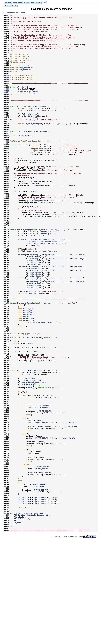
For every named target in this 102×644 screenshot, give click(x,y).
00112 (6, 273)
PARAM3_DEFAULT (42, 486)
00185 (6, 442)
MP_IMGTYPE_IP (33, 287)
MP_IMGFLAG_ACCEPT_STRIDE (53, 287)
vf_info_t (20, 613)
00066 (6, 166)
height (36, 127)
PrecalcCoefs (28, 402)
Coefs (25, 104)
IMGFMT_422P (29, 379)
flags (34, 129)
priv (29, 134)
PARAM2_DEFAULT (45, 490)
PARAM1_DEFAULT (43, 483)
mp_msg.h (24, 76)
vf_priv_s (21, 102)
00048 (6, 125)
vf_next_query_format (43, 384)
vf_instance (41, 125)
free (20, 134)
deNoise (26, 171)
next (54, 284)
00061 (6, 155)
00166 (6, 398)
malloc (38, 136)
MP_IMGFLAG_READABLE (58, 289)
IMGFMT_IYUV (29, 372)
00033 (6, 90)
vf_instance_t (36, 442)
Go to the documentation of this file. (15, 13)
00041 (6, 109)
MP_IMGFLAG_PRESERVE (36, 289)
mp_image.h (25, 81)
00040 (6, 106)
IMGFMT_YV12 (29, 368)
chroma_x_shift (48, 275)
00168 (6, 402)
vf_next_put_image (34, 349)
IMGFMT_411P (29, 382)
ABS (34, 423)
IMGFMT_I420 (29, 370)
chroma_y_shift (48, 277)
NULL (35, 139)
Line (35, 106)
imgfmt (66, 284)
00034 (6, 92)
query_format (27, 361)
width (25, 127)
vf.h (22, 83)
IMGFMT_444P (29, 377)
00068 (6, 171)
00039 (6, 104)
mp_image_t (23, 109)
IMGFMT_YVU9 (29, 375)
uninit (25, 155)
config (24, 125)
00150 (6, 361)
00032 (6, 88)
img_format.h (26, 79)
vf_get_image (41, 284)
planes (34, 303)
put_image (25, 273)
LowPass (33, 201)
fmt (73, 361)
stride (34, 308)
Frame (48, 171)
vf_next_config (32, 146)
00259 (6, 613)
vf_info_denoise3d (35, 613)
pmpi (32, 109)
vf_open (25, 442)
